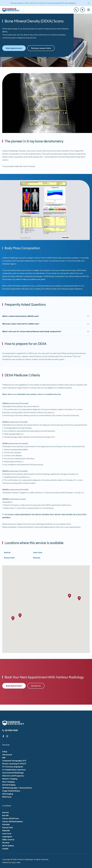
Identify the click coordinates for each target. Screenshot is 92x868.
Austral (7, 555)
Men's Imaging (8, 782)
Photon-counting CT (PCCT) (14, 764)
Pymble (5, 849)
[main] (46, 359)
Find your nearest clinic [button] (41, 48)
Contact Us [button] (36, 686)
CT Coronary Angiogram (13, 767)
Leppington (7, 837)
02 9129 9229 (10, 730)
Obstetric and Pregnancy (13, 776)
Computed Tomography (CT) (14, 761)
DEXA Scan (7, 797)
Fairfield (6, 824)
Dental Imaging (9, 785)
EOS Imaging (8, 794)
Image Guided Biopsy (11, 791)
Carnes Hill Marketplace (13, 821)
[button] (46, 319)
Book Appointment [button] (14, 48)
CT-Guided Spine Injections (14, 770)
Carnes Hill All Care (10, 818)
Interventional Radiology (13, 773)
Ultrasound (7, 755)
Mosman (37, 560)
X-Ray (5, 752)
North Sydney (8, 846)
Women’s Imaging (10, 779)
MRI (4, 758)
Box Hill (5, 815)
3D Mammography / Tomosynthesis (17, 788)
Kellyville (6, 831)
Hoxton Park (9, 560)
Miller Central (8, 840)
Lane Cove (38, 555)
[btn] (76, 10)
